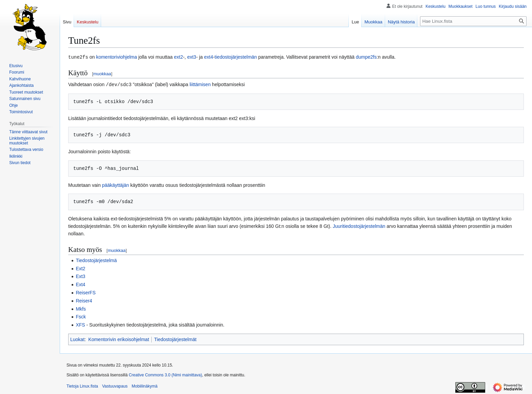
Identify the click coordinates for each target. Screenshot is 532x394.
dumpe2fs (366, 57)
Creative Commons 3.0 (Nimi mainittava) (165, 374)
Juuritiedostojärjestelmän (359, 225)
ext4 (208, 57)
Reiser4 (84, 300)
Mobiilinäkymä (145, 386)
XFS (80, 324)
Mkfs (81, 308)
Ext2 (80, 268)
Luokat (77, 339)
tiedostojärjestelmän (236, 57)
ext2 (178, 57)
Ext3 (80, 276)
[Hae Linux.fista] (473, 21)
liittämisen (200, 84)
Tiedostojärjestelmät (175, 339)
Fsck (81, 316)
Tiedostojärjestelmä (96, 260)
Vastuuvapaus (115, 386)
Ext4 (80, 284)
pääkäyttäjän (116, 184)
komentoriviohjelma (117, 57)
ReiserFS (85, 292)
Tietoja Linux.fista (82, 386)
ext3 (192, 57)
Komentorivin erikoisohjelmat (119, 339)
